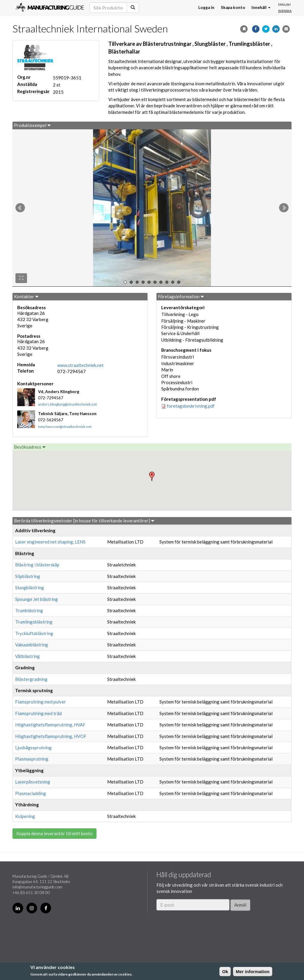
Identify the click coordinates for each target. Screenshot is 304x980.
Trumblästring (29, 610)
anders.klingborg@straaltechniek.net (67, 404)
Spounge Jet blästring (37, 599)
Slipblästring (28, 576)
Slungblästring (30, 588)
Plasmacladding (31, 793)
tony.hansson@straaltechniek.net (65, 427)
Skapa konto (233, 7)
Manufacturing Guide (49, 7)
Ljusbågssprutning (33, 747)
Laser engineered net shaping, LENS (50, 542)
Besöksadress (30, 447)
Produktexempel (32, 125)
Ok (225, 972)
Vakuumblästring (32, 645)
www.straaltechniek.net (80, 365)
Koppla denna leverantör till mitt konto (54, 833)
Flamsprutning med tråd (38, 713)
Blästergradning (31, 679)
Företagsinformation (181, 296)
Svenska (285, 11)
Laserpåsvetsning (33, 782)
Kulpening (25, 816)
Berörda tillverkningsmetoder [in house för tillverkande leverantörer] (84, 521)
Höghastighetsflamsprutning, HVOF (51, 736)
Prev (20, 208)
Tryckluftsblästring (34, 633)
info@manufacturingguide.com (37, 887)
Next (284, 208)
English (284, 4)
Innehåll (261, 7)
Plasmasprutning (32, 759)
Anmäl (240, 905)
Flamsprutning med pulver (41, 702)
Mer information (252, 972)
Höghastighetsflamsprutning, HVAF (50, 725)
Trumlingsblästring (34, 622)
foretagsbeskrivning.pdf (191, 406)
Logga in (206, 7)
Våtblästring (27, 656)
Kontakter (26, 296)
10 (179, 282)
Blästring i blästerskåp (37, 565)
